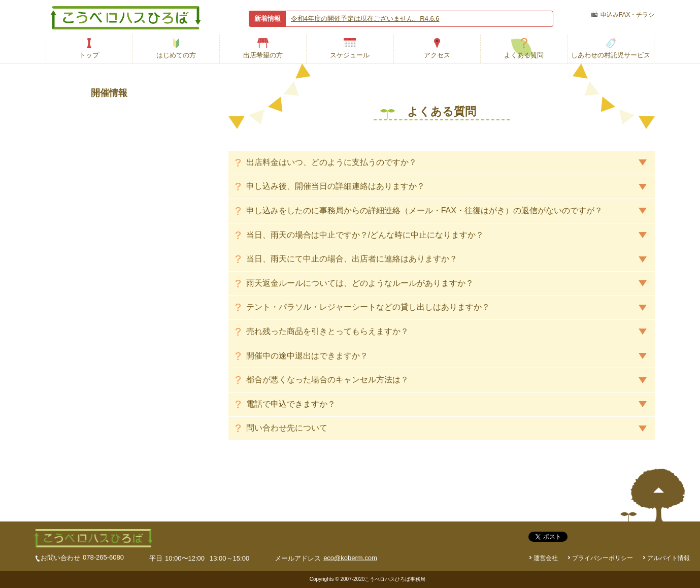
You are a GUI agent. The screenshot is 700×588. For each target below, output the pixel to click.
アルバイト (669, 558)
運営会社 (546, 558)
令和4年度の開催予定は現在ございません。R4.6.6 (365, 19)
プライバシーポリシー (603, 558)
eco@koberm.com (350, 558)
